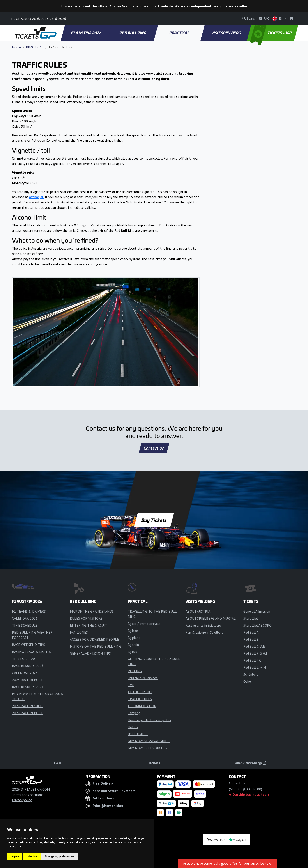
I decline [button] (32, 856)
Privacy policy (22, 800)
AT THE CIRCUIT (140, 692)
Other (248, 681)
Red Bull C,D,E (254, 646)
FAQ (58, 763)
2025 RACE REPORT (27, 680)
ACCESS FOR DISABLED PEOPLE (94, 639)
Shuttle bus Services (143, 678)
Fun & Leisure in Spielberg (204, 632)
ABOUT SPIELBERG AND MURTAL (211, 618)
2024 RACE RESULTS (28, 706)
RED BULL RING (133, 33)
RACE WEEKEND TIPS (28, 645)
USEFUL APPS (138, 734)
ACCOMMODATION (142, 706)
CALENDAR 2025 (25, 673)
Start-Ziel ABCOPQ (258, 625)
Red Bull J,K (252, 660)
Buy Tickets (154, 520)
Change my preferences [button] (59, 856)
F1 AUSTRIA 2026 (86, 33)
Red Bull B (251, 639)
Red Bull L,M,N (255, 667)
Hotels (133, 727)
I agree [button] (15, 856)
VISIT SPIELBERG (226, 33)
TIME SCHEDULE (25, 625)
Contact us (154, 448)
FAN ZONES (79, 632)
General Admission (257, 611)
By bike (133, 631)
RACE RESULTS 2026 (28, 666)
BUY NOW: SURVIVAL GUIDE (149, 741)
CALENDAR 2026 (25, 618)
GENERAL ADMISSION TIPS (90, 653)
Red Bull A (251, 632)
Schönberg (251, 674)
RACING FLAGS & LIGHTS (31, 652)
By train (133, 645)
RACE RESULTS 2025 (28, 687)
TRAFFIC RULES (140, 699)
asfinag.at (36, 197)
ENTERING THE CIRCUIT (89, 625)
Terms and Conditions (28, 795)
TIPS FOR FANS (24, 659)
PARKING (135, 671)
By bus (132, 652)
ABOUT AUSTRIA (198, 611)
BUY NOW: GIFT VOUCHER (148, 748)
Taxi (131, 685)
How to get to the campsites (149, 720)
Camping (134, 713)
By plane (134, 638)
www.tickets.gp (250, 763)
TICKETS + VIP (271, 33)
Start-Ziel (251, 618)
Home (17, 47)
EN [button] (278, 19)
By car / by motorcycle (144, 624)
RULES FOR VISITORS (86, 618)
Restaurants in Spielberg (203, 625)
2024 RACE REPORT (27, 713)
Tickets (154, 763)
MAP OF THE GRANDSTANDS (92, 611)
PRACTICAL (180, 33)
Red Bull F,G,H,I (255, 653)
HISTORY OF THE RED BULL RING (96, 646)
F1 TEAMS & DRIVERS (29, 611)
